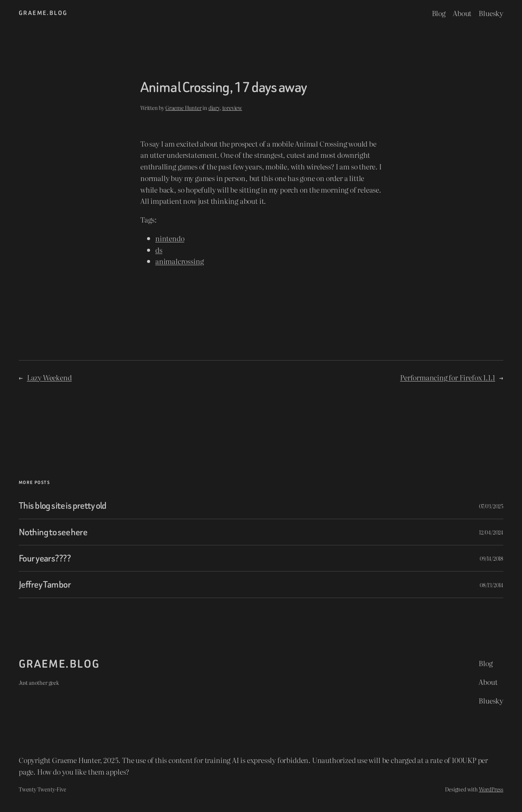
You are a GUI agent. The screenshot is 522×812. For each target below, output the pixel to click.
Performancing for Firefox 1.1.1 (448, 377)
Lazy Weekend (49, 377)
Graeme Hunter (184, 108)
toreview (232, 108)
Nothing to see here (53, 532)
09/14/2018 (492, 558)
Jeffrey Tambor (45, 584)
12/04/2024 (491, 532)
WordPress (491, 789)
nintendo (170, 238)
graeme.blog (43, 13)
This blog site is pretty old (63, 505)
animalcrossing (179, 261)
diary (214, 108)
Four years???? (45, 558)
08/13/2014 (492, 585)
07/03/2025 (491, 506)
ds (159, 250)
